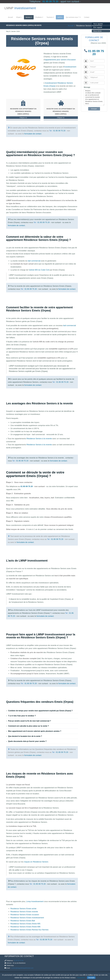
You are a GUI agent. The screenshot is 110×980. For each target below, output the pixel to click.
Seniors (29, 17)
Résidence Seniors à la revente (39, 439)
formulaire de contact (33, 134)
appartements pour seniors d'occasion (60, 60)
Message (87, 87)
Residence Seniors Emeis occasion (25, 915)
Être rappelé (98, 27)
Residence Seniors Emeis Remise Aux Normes (29, 930)
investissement (70, 67)
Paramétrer (81, 978)
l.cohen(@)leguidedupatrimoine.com (22, 968)
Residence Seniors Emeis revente (24, 912)
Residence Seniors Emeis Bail (23, 921)
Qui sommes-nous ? (73, 17)
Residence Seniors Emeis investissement (27, 918)
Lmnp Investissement (35, 901)
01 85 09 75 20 (50, 1)
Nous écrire (97, 31)
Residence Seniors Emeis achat (23, 909)
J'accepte (91, 978)
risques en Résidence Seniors (36, 862)
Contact (87, 17)
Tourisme (50, 17)
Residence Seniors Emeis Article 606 (25, 927)
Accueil (10, 17)
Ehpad (19, 17)
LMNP (20, 8)
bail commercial (34, 261)
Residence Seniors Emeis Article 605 (25, 924)
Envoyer (94, 109)
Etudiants (39, 17)
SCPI (60, 17)
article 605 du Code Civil (39, 270)
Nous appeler (98, 24)
